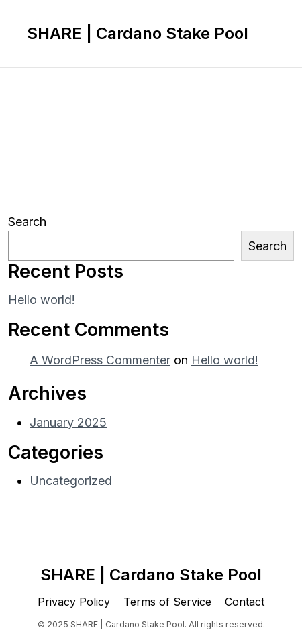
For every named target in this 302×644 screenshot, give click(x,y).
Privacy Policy (74, 602)
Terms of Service (167, 602)
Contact (245, 602)
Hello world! (42, 300)
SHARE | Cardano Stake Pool (138, 33)
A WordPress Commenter (100, 360)
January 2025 (68, 422)
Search (27, 222)
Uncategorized (71, 481)
